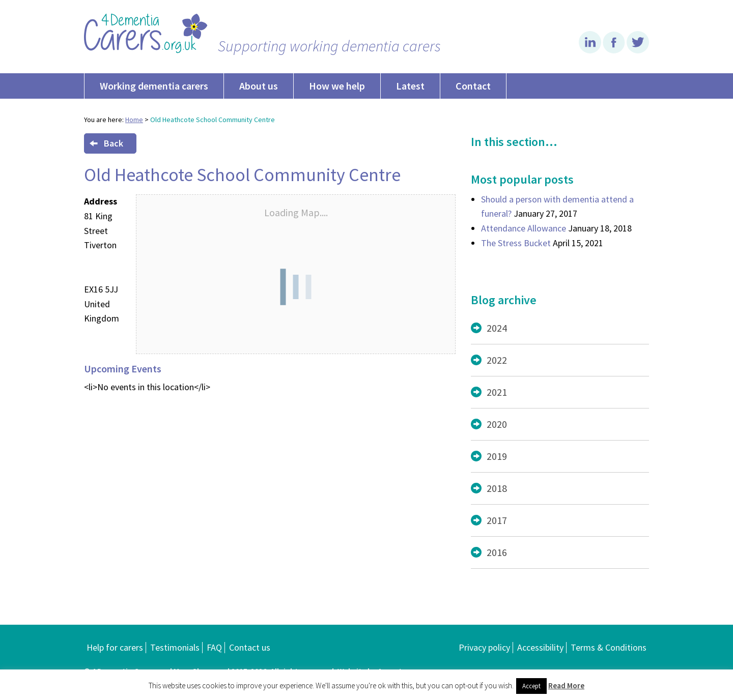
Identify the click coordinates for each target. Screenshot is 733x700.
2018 (497, 488)
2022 (497, 360)
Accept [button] (531, 686)
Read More (566, 686)
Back (106, 143)
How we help (337, 86)
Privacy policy (484, 647)
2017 (497, 520)
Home (134, 120)
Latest (410, 86)
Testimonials (175, 647)
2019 (497, 456)
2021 (497, 392)
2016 (497, 552)
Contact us (250, 647)
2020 (497, 424)
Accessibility (540, 647)
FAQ (214, 647)
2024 (497, 328)
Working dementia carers (154, 86)
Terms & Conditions (609, 647)
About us (259, 86)
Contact (473, 86)
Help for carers (115, 647)
